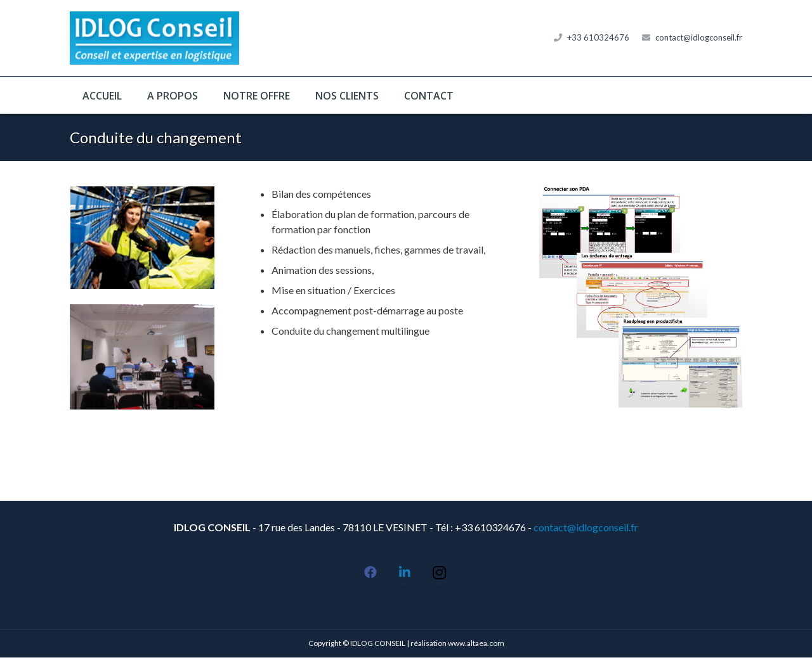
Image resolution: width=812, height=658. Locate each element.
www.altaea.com (476, 643)
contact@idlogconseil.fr (699, 37)
